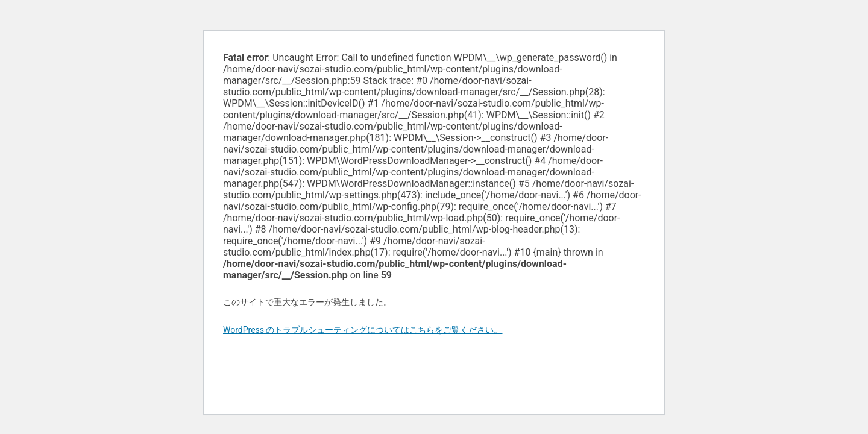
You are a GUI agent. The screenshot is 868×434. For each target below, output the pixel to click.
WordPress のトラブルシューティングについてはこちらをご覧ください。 (363, 330)
